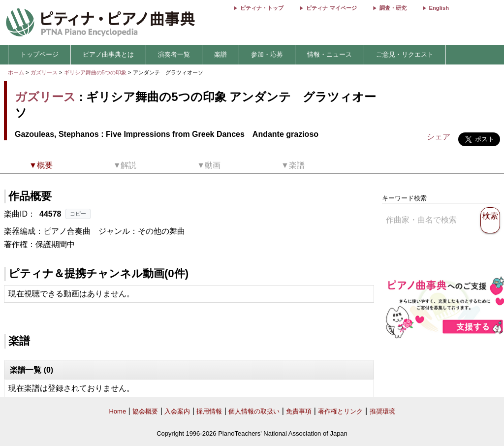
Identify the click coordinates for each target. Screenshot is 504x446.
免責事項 (299, 411)
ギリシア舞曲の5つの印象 (96, 72)
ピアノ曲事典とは (108, 54)
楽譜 (220, 54)
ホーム (16, 72)
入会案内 (177, 411)
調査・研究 (393, 8)
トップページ (39, 54)
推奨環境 (382, 411)
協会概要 (145, 411)
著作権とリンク (340, 411)
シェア (439, 137)
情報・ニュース (330, 54)
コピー (78, 214)
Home (117, 411)
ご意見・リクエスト (405, 54)
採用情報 (209, 411)
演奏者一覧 (174, 54)
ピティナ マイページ (331, 8)
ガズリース (44, 72)
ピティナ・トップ (262, 8)
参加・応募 (267, 54)
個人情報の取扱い (254, 411)
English (439, 8)
